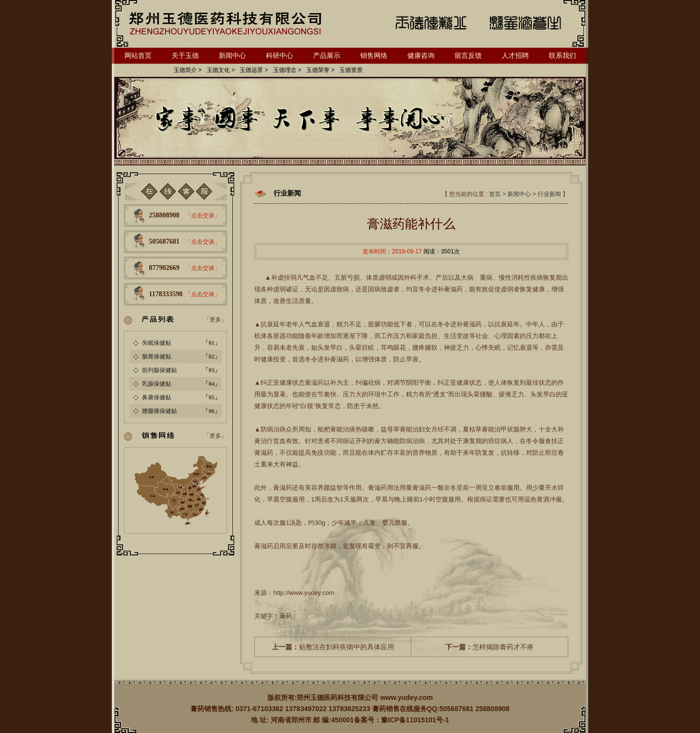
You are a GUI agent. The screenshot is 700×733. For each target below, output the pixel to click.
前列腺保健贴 (159, 370)
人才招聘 (515, 55)
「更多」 (215, 320)
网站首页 (138, 55)
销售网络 (374, 55)
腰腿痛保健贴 (159, 411)
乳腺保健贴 (157, 384)
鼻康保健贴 (157, 397)
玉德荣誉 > (320, 70)
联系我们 (562, 55)
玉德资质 (351, 70)
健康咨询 (421, 55)
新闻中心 (232, 55)
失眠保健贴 (157, 343)
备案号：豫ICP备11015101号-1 (402, 720)
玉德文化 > (221, 70)
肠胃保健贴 (157, 357)
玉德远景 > (254, 70)
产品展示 (327, 55)
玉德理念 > (287, 70)
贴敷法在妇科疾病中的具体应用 (333, 647)
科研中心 (280, 55)
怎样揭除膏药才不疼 (490, 647)
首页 (495, 194)
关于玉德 (185, 55)
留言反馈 (468, 55)
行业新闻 (549, 194)
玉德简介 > (188, 70)
